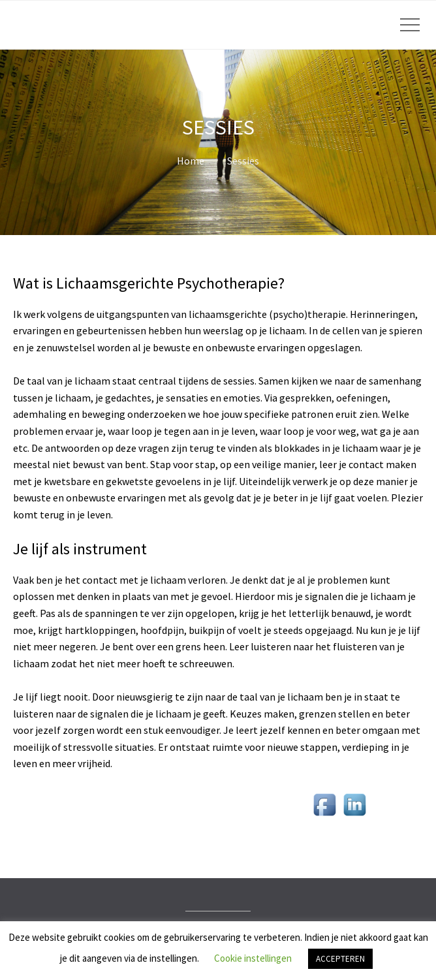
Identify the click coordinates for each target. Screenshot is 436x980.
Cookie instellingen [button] (253, 958)
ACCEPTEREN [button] (340, 959)
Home (191, 161)
